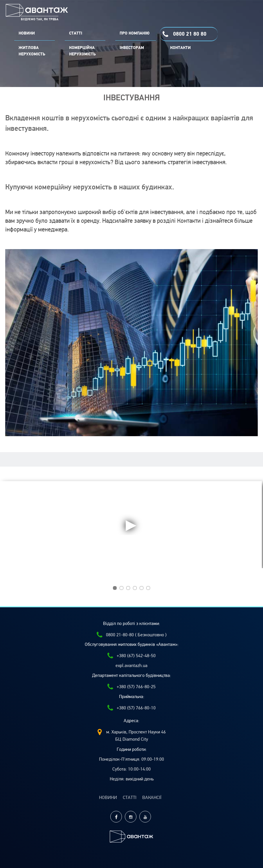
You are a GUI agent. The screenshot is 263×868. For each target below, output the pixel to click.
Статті (130, 798)
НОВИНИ (27, 33)
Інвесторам (132, 48)
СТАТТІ (76, 33)
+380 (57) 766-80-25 (131, 687)
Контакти (180, 48)
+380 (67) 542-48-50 (131, 656)
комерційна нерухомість (82, 51)
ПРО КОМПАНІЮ (135, 33)
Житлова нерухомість (32, 51)
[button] (115, 588)
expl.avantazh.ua (131, 666)
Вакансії (152, 798)
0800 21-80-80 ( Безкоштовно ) (132, 635)
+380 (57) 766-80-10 (131, 708)
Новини (108, 798)
